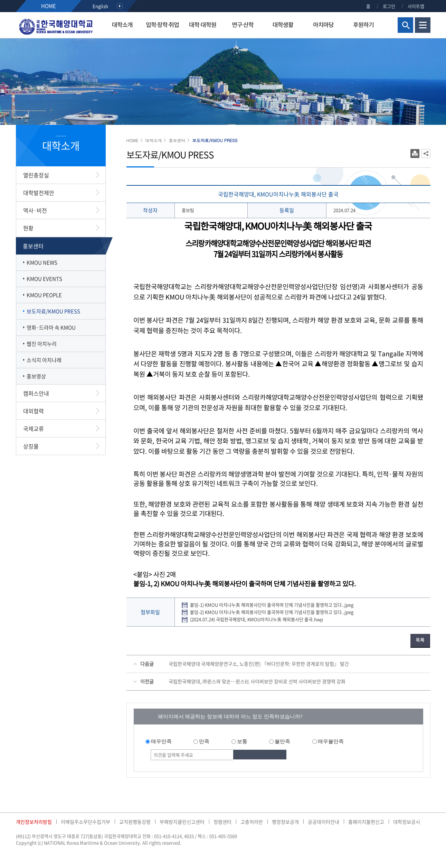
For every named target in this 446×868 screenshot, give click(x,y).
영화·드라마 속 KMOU (51, 327)
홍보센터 (33, 246)
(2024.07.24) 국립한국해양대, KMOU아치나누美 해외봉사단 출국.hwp (257, 619)
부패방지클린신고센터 (182, 822)
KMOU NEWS (42, 262)
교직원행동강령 (135, 822)
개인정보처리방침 (34, 822)
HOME (49, 6)
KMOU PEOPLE (44, 295)
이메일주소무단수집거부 (86, 822)
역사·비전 (35, 210)
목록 (420, 640)
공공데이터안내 (324, 822)
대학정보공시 (407, 822)
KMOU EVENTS (44, 279)
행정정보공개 (285, 822)
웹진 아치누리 (42, 344)
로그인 (389, 6)
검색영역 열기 (405, 25)
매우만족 (161, 741)
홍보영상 (36, 376)
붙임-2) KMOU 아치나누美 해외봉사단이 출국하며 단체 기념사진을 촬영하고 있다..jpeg (272, 612)
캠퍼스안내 (36, 393)
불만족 (282, 741)
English (100, 6)
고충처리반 (252, 822)
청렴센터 (222, 822)
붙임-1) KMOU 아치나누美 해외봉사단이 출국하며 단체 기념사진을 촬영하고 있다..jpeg (272, 605)
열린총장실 (36, 175)
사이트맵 (416, 6)
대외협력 (34, 411)
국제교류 (34, 428)
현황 (28, 228)
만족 (204, 741)
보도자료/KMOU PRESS (53, 311)
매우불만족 (331, 741)
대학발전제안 (39, 193)
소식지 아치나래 (44, 360)
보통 (242, 741)
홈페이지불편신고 (366, 822)
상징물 (31, 446)
